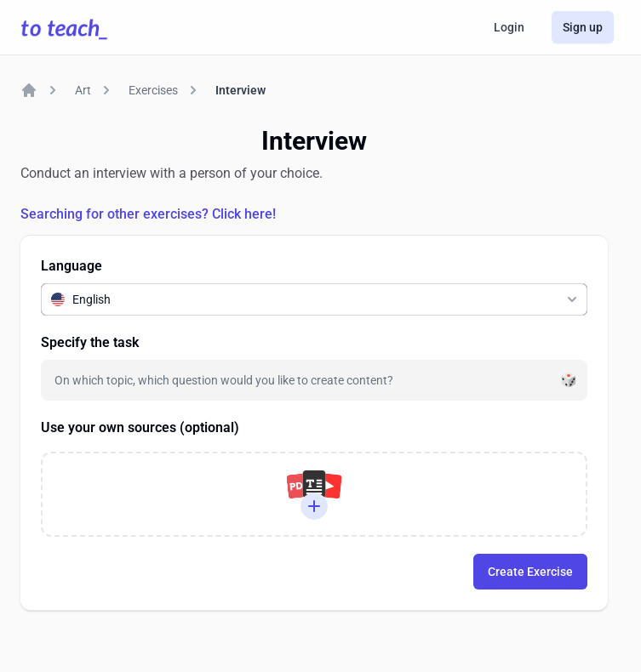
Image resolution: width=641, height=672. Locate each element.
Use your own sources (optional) (140, 427)
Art (83, 90)
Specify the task (90, 342)
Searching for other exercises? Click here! (148, 214)
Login (509, 27)
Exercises (153, 90)
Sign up (583, 27)
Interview (240, 90)
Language (72, 266)
